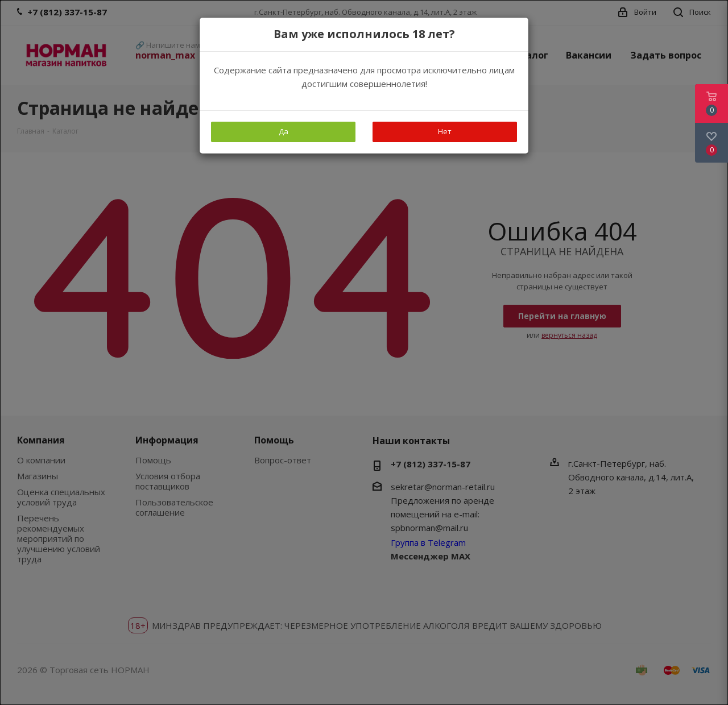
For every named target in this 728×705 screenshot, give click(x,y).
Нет (445, 131)
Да (284, 131)
